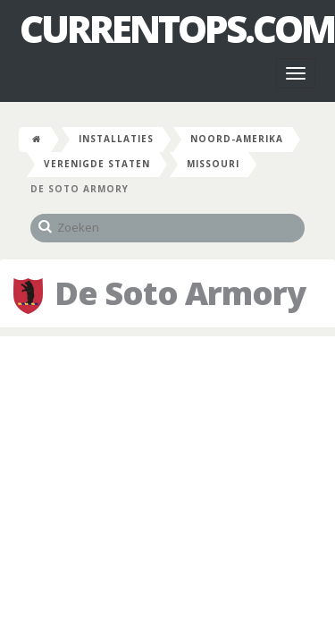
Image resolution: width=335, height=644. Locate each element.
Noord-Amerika (237, 139)
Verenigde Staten (97, 164)
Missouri (213, 164)
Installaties (116, 139)
